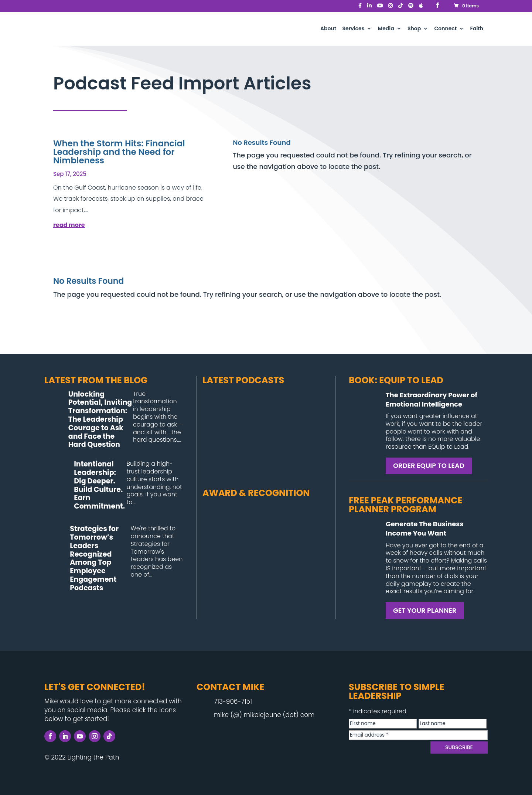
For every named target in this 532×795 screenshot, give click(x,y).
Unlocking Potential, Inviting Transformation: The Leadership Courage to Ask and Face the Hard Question (100, 419)
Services (353, 29)
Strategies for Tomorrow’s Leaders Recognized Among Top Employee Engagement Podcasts (94, 558)
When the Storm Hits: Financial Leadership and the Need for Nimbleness (119, 152)
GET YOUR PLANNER (425, 610)
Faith (477, 29)
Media (386, 29)
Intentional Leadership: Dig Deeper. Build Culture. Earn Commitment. (99, 485)
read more (69, 225)
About (328, 29)
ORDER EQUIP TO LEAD (429, 466)
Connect (446, 29)
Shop (414, 29)
